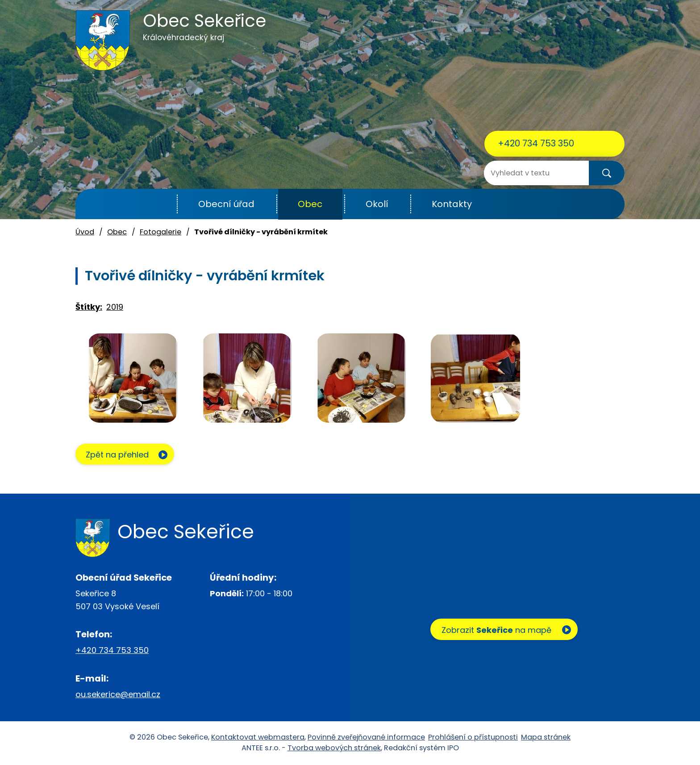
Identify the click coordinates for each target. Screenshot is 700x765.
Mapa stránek (546, 738)
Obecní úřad (226, 204)
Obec (310, 204)
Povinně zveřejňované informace (366, 738)
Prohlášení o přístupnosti (473, 738)
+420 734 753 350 (536, 143)
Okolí (377, 204)
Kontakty (452, 204)
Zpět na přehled (119, 455)
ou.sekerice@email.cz (118, 695)
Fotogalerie (160, 232)
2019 (115, 307)
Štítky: (89, 307)
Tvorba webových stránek (334, 748)
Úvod (155, 204)
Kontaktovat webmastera (258, 738)
